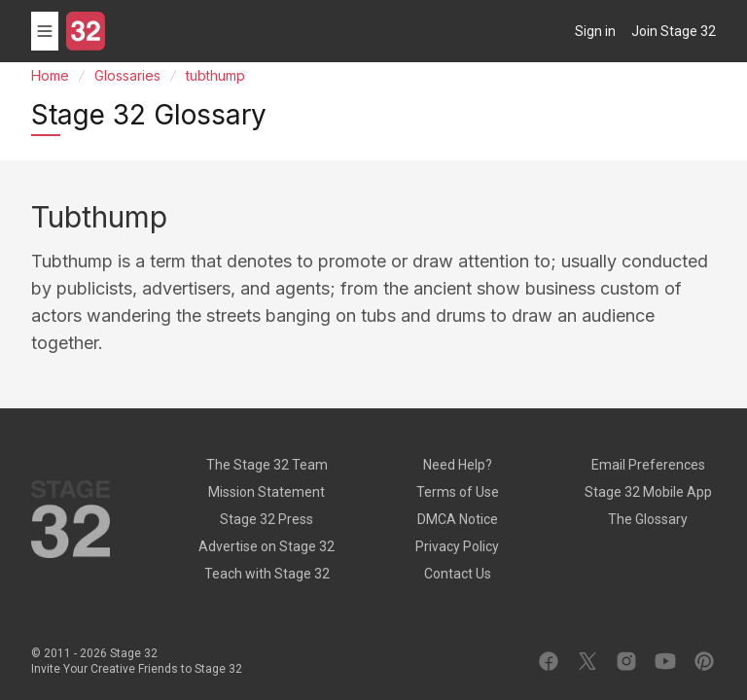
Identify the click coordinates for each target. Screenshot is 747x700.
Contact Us (458, 574)
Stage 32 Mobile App (648, 492)
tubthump (215, 75)
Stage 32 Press (267, 519)
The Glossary (648, 519)
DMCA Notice (458, 519)
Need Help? (458, 465)
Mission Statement (267, 492)
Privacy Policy (457, 546)
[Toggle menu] (45, 31)
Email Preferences (648, 465)
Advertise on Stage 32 (267, 546)
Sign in (595, 31)
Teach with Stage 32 (267, 574)
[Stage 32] (86, 31)
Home (50, 75)
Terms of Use (458, 492)
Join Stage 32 (674, 31)
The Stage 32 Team (267, 465)
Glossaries (127, 75)
